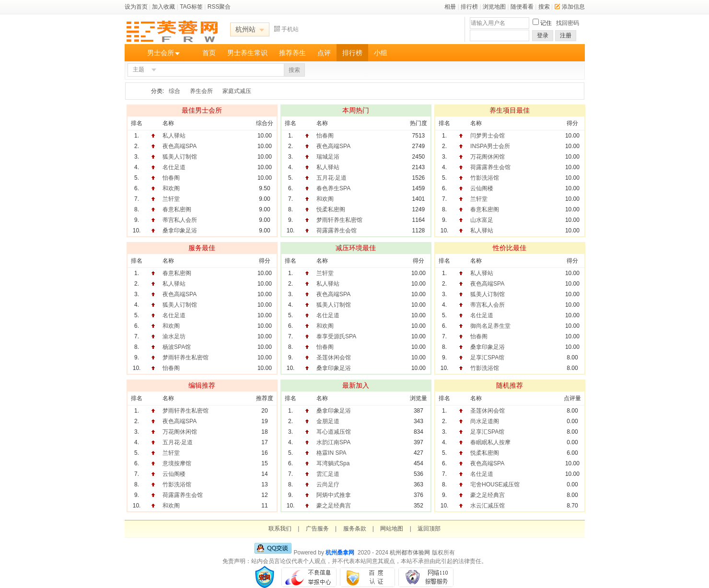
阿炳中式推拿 (334, 495)
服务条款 (355, 529)
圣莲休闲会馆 (334, 357)
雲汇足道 (328, 474)
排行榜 (469, 7)
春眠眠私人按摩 (490, 442)
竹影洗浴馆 (485, 178)
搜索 (544, 7)
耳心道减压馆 (334, 432)
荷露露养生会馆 (337, 231)
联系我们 (280, 529)
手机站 (286, 29)
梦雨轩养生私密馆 (339, 220)
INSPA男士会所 (490, 146)
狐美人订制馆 (180, 157)
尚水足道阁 (485, 421)
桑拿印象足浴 (180, 231)
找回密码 (568, 23)
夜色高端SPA (180, 146)
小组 (381, 53)
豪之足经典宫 (334, 506)
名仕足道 (174, 167)
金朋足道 (328, 421)
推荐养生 (292, 53)
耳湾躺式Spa (333, 463)
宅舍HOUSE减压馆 (495, 484)
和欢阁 (171, 188)
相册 (450, 7)
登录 (543, 35)
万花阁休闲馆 (488, 157)
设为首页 (136, 7)
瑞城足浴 (328, 157)
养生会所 (201, 91)
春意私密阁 (177, 209)
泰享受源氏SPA (336, 336)
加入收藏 (163, 7)
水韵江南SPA (333, 442)
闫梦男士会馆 (488, 136)
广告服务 (317, 529)
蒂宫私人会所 (180, 220)
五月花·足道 (331, 178)
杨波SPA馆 (177, 347)
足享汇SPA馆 (487, 357)
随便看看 (522, 7)
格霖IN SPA (331, 453)
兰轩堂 (171, 199)
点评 (324, 53)
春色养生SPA (333, 188)
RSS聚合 (219, 7)
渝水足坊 (174, 336)
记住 (546, 23)
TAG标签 (191, 7)
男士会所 (161, 53)
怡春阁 (171, 178)
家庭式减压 (237, 91)
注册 (566, 35)
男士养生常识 (247, 53)
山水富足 (482, 220)
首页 (209, 53)
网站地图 (392, 529)
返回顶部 (429, 529)
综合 (174, 91)
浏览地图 (494, 7)
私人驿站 (174, 136)
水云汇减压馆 (488, 506)
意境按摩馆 (177, 463)
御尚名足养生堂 (490, 326)
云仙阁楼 (482, 188)
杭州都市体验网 (410, 553)
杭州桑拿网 (340, 553)
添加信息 (570, 7)
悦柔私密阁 (331, 209)
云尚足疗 (328, 484)
